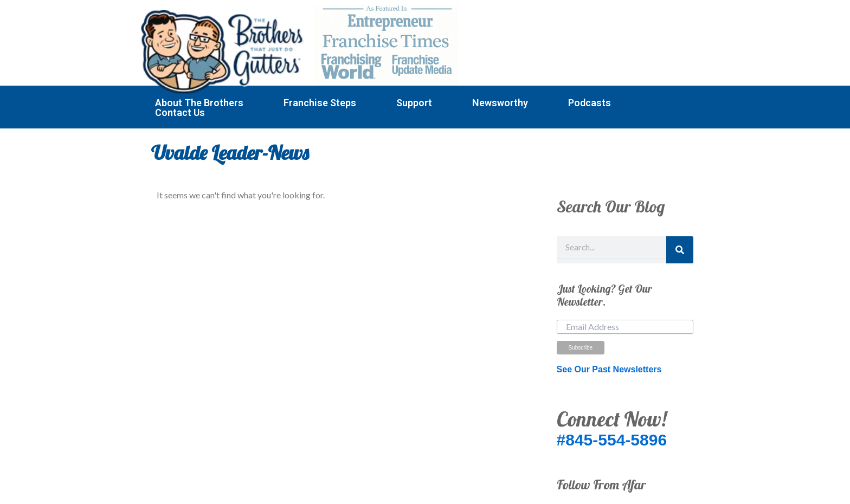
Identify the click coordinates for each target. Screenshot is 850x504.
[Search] (680, 250)
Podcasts (590, 103)
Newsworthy (500, 103)
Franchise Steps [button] (320, 103)
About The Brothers (199, 103)
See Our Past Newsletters (609, 369)
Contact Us (180, 113)
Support (414, 103)
